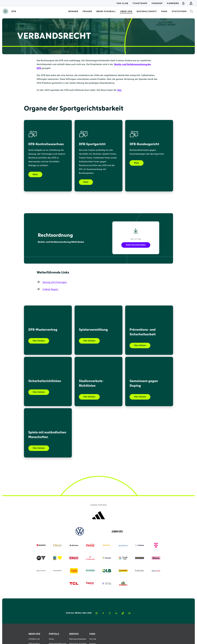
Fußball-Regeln (50, 289)
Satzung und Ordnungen (55, 282)
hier (119, 90)
